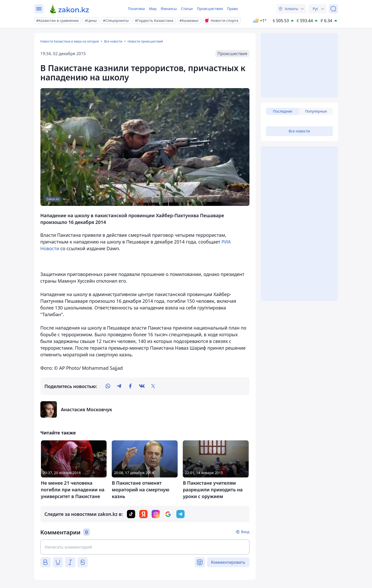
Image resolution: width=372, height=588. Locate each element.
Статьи (187, 9)
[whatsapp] (108, 386)
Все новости (113, 41)
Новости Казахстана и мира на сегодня (70, 41)
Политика (136, 9)
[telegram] (119, 386)
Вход (245, 532)
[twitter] (153, 386)
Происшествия (210, 9)
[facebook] (131, 386)
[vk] (142, 386)
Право (233, 9)
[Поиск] (333, 9)
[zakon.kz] (70, 9)
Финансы (169, 9)
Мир (153, 9)
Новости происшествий (145, 41)
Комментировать (228, 562)
